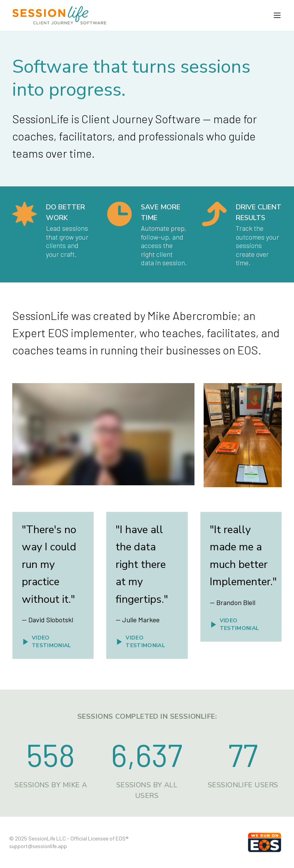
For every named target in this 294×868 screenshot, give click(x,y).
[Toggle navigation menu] (277, 15)
